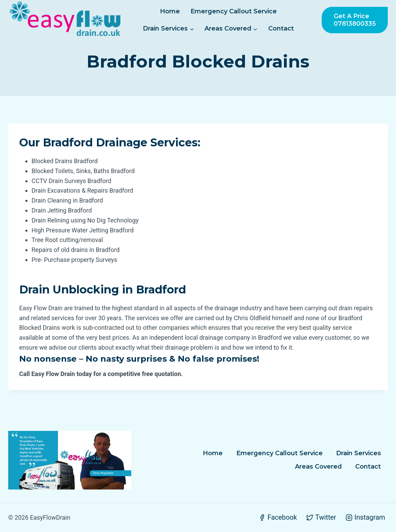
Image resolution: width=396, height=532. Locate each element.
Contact (281, 28)
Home (170, 11)
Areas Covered (318, 467)
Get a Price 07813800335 (355, 20)
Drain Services (358, 453)
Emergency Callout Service (234, 11)
